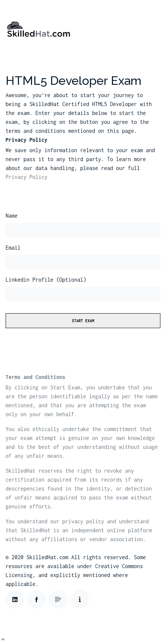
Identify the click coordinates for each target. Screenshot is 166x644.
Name (12, 216)
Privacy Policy (26, 177)
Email (13, 248)
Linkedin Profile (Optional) (46, 280)
